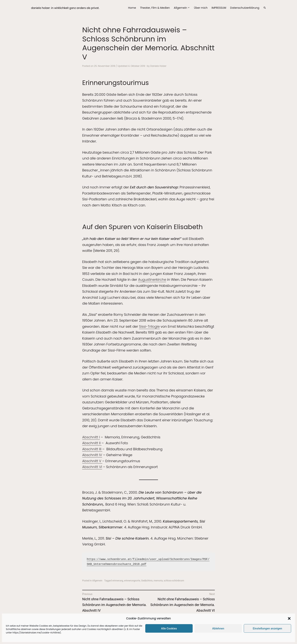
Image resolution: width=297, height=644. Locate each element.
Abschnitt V (92, 461)
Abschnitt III (92, 449)
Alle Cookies (169, 628)
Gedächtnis (147, 581)
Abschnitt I (91, 437)
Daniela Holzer (158, 66)
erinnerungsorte (132, 581)
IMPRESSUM (219, 8)
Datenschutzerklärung (245, 8)
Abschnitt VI (92, 467)
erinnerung (118, 581)
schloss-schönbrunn (174, 581)
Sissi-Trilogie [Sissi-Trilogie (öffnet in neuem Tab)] (149, 326)
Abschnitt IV (92, 455)
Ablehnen (218, 628)
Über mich (201, 8)
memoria (158, 581)
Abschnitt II (92, 443)
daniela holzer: (41, 8)
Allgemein (181, 8)
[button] (289, 618)
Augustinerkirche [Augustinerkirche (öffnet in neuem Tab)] (152, 280)
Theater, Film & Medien (155, 8)
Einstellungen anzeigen (268, 628)
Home (132, 8)
